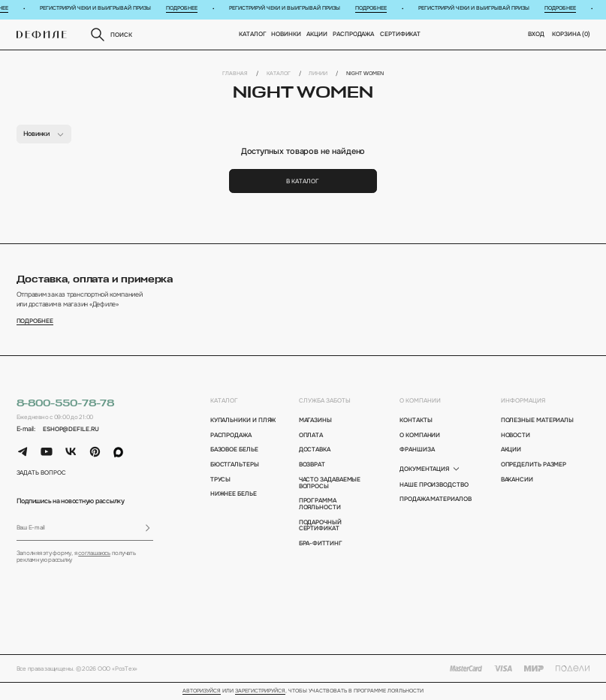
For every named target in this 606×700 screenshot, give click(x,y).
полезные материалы (538, 420)
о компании (420, 400)
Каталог (252, 34)
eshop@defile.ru (71, 429)
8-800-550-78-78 (66, 404)
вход (536, 34)
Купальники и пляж (243, 420)
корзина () (571, 34)
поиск (110, 35)
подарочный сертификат (320, 526)
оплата (311, 435)
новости (516, 435)
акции (511, 450)
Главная (235, 74)
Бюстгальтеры (235, 465)
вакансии (517, 480)
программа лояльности (320, 504)
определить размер (534, 465)
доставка (315, 450)
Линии (318, 74)
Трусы (221, 480)
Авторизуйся (202, 691)
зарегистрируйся (260, 691)
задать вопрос (41, 473)
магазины (315, 420)
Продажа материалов (436, 499)
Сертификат (400, 34)
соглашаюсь (94, 553)
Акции (318, 34)
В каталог (303, 181)
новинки (286, 34)
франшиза (417, 450)
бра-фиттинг (321, 543)
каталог (224, 400)
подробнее (35, 321)
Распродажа (354, 34)
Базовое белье (234, 450)
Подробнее (187, 8)
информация (523, 400)
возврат (312, 465)
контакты (416, 420)
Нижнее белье (234, 494)
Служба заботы (325, 400)
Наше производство (434, 485)
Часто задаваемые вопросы (330, 483)
